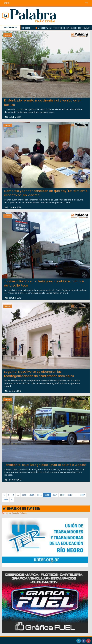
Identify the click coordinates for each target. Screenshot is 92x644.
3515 (39, 495)
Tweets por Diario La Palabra (14, 513)
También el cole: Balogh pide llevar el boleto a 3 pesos (45, 462)
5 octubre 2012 (13, 117)
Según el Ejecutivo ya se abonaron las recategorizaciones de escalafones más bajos (39, 371)
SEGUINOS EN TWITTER (21, 509)
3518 (62, 495)
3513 (24, 495)
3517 (55, 495)
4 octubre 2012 (13, 388)
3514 (32, 495)
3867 (83, 495)
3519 (70, 495)
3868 (6, 500)
